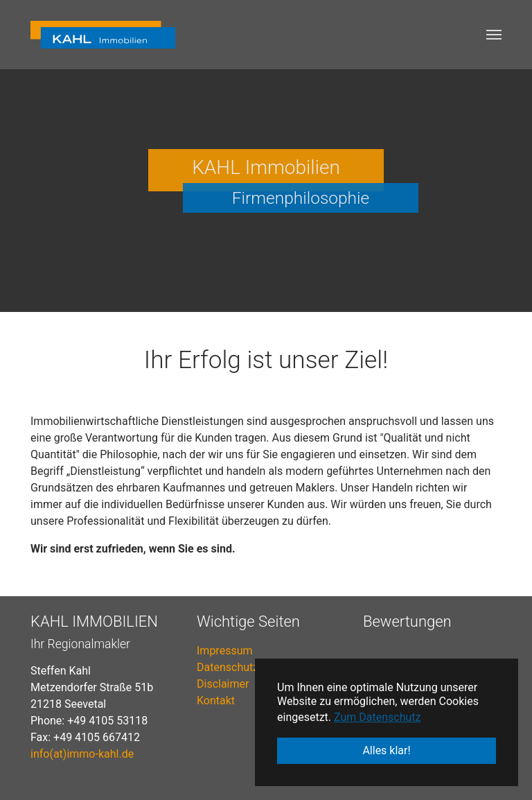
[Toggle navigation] (494, 35)
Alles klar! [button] (386, 750)
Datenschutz (228, 667)
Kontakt (216, 701)
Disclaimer (223, 684)
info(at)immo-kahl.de (82, 754)
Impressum (225, 651)
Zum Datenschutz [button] (377, 717)
